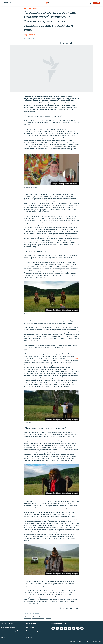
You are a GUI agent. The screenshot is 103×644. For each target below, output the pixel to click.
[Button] (64, 43)
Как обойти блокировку (34, 631)
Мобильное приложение (9, 628)
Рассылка (29, 634)
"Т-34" (76, 358)
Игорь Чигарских (29, 35)
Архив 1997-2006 (6, 634)
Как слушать (30, 628)
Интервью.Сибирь (31, 9)
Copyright (29, 638)
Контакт (4, 638)
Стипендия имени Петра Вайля (11, 631)
